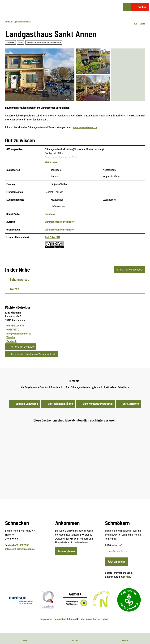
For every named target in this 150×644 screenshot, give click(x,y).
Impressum (46, 619)
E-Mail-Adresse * (114, 545)
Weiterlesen (51, 162)
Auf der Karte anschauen (130, 269)
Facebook (50, 214)
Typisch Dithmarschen (22, 22)
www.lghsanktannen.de (85, 127)
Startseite (9, 22)
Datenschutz (60, 619)
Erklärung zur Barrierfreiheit (93, 619)
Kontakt (73, 619)
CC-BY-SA (71, 99)
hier (128, 577)
